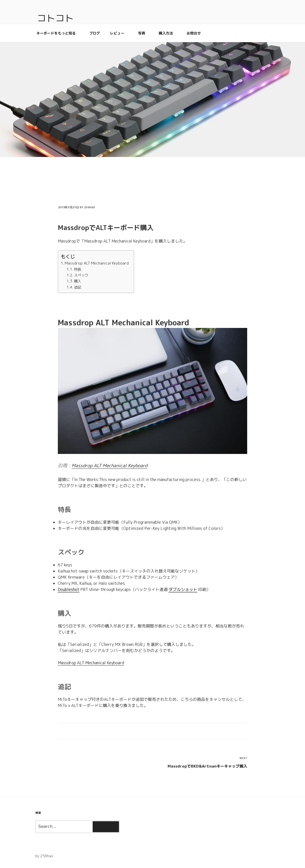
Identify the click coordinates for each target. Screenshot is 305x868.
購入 (78, 281)
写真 (144, 33)
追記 (78, 287)
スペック (81, 275)
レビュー (120, 33)
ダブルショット (183, 589)
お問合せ (194, 33)
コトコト (55, 18)
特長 (78, 269)
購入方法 (168, 33)
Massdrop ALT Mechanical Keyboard (97, 263)
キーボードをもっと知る (58, 33)
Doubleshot (69, 589)
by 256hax (44, 856)
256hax (89, 207)
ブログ (95, 33)
